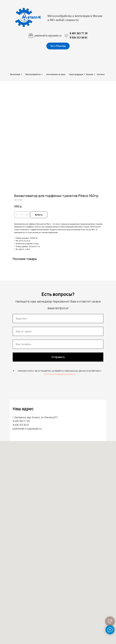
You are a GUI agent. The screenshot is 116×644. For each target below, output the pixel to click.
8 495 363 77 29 (79, 33)
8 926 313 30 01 (79, 38)
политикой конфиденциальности (60, 374)
